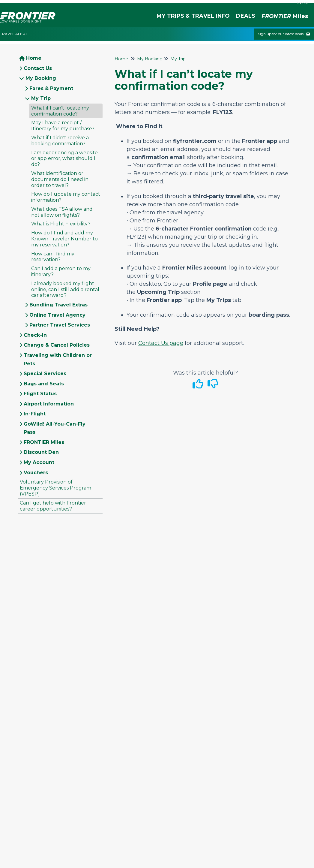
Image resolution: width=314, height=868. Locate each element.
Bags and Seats (44, 384)
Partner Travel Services (60, 325)
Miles (285, 16)
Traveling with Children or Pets (58, 359)
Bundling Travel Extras (58, 305)
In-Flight (35, 414)
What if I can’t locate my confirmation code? (60, 111)
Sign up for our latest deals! (284, 34)
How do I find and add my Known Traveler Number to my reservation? (64, 239)
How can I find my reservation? (53, 257)
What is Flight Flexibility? (61, 224)
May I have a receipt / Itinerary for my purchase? (63, 126)
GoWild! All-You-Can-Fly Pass (55, 428)
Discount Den (41, 452)
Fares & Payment (51, 88)
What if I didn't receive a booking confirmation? (60, 141)
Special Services (45, 374)
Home (34, 58)
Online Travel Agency (57, 315)
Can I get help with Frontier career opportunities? (53, 506)
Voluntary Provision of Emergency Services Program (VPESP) (55, 488)
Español (301, 3)
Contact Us (38, 68)
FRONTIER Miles (44, 442)
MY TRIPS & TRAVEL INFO (193, 16)
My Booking (41, 78)
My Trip (41, 98)
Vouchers (36, 473)
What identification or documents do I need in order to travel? (60, 179)
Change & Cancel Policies (57, 345)
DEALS (245, 16)
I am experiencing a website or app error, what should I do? (64, 159)
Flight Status (40, 394)
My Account (39, 462)
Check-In (35, 335)
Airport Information (49, 404)
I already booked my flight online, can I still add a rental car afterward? (65, 289)
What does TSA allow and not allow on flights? (62, 212)
